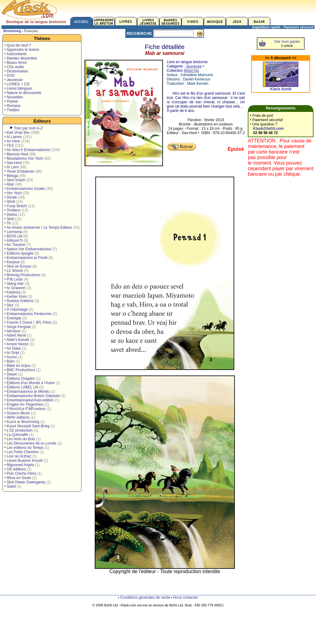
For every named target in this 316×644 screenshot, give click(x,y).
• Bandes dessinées (21, 58)
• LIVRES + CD (17, 84)
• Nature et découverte (23, 93)
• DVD (9, 76)
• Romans (12, 106)
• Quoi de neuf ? (18, 45)
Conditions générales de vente (145, 597)
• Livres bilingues (18, 88)
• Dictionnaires (16, 71)
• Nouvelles (14, 97)
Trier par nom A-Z (28, 128)
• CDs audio (14, 67)
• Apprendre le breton (22, 50)
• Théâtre (12, 110)
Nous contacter (186, 597)
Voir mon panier (287, 42)
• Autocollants (15, 54)
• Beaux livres (16, 63)
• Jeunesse (13, 80)
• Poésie (11, 101)
